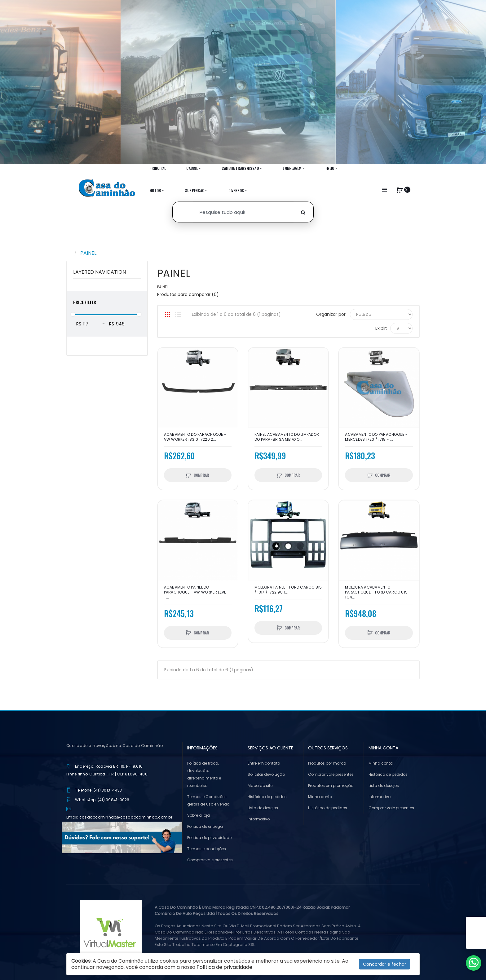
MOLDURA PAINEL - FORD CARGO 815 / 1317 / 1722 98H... (288, 590)
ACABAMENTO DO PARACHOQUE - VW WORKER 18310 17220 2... (195, 437)
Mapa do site (260, 786)
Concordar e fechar (384, 964)
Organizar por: (331, 314)
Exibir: (381, 328)
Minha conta (320, 797)
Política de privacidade (209, 838)
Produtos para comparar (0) (188, 294)
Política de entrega (205, 826)
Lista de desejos (263, 808)
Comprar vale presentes (210, 860)
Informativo (259, 819)
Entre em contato (264, 763)
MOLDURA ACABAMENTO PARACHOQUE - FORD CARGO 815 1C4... (376, 592)
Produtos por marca (327, 763)
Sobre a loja (199, 815)
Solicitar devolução (266, 774)
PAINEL (88, 253)
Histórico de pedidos (267, 797)
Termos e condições (207, 849)
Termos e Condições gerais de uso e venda (208, 800)
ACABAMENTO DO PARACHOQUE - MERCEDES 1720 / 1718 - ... (376, 437)
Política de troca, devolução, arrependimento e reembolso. (204, 774)
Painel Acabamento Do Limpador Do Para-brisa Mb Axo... (287, 437)
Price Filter (85, 302)
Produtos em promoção (331, 786)
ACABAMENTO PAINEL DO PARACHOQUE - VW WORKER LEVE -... (195, 592)
